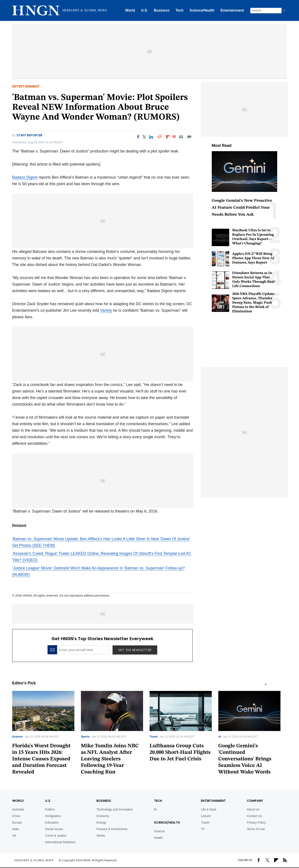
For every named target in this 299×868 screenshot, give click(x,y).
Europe (17, 822)
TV (203, 829)
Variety (106, 310)
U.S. (144, 10)
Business (162, 10)
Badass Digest (25, 177)
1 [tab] (266, 684)
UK (14, 836)
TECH (158, 801)
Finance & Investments (112, 829)
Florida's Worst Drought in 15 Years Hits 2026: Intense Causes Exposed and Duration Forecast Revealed (41, 759)
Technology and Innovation (115, 809)
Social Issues (54, 829)
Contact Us (254, 816)
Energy (101, 822)
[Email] (181, 137)
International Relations (60, 842)
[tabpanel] (47, 734)
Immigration (53, 816)
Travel (154, 737)
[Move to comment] (189, 137)
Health (158, 838)
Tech (179, 10)
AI (220, 737)
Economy (103, 816)
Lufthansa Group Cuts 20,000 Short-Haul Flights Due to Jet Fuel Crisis (180, 753)
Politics (50, 809)
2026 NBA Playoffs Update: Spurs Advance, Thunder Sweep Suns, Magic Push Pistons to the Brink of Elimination (254, 303)
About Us (253, 809)
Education (52, 822)
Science (18, 737)
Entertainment (232, 10)
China (16, 816)
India (15, 829)
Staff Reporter (29, 135)
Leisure (206, 816)
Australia (18, 809)
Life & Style (209, 809)
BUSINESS (104, 801)
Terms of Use (256, 829)
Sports (85, 737)
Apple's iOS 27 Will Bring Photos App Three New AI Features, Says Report (253, 258)
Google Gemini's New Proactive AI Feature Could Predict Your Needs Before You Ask (242, 208)
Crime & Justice (56, 836)
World (130, 10)
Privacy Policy (256, 822)
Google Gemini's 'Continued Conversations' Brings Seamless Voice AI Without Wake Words (245, 759)
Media (101, 836)
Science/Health (202, 10)
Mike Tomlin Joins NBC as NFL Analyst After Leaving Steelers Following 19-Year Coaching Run (110, 759)
